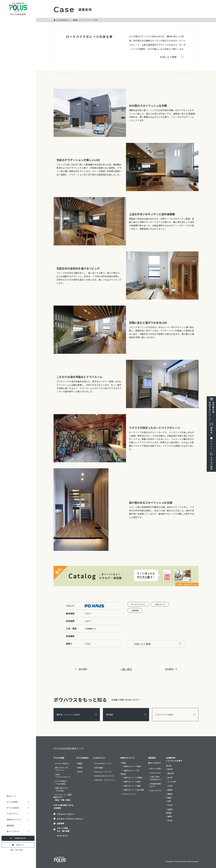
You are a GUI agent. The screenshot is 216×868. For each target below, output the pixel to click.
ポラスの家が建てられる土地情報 (63, 806)
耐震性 (80, 763)
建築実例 (10, 825)
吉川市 (170, 777)
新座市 (170, 790)
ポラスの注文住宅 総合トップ (68, 748)
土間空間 (135, 610)
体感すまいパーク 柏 (131, 770)
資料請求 (126, 715)
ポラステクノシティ (129, 794)
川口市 (170, 786)
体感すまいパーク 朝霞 (132, 786)
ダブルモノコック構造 (63, 795)
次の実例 (171, 669)
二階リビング (160, 604)
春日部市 (171, 773)
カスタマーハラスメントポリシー (70, 819)
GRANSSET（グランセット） (105, 780)
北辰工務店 (99, 768)
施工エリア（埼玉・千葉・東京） (63, 799)
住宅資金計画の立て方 (156, 785)
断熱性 (80, 768)
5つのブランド (99, 758)
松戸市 (170, 805)
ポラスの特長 (59, 758)
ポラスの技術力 (82, 758)
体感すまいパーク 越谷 (132, 782)
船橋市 (170, 809)
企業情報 (60, 823)
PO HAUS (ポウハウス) (103, 763)
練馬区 (170, 816)
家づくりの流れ (156, 768)
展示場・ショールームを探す (77, 715)
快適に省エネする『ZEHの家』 (62, 789)
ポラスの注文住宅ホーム (63, 20)
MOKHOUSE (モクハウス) (104, 776)
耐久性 (80, 772)
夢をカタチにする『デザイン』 (62, 769)
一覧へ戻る (126, 669)
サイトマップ (62, 836)
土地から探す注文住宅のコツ (156, 778)
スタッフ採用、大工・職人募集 (63, 829)
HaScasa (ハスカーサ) (103, 772)
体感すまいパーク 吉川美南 (134, 790)
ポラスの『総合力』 (62, 763)
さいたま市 (172, 782)
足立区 (170, 820)
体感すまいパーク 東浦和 (133, 777)
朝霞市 (170, 794)
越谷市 (170, 769)
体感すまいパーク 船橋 (132, 766)
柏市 (169, 801)
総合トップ (11, 796)
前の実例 (81, 669)
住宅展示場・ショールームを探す (174, 759)
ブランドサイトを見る (175, 715)
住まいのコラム (156, 790)
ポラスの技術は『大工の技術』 (61, 782)
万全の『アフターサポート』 (63, 776)
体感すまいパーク (128, 758)
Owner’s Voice (155, 773)
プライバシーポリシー (66, 814)
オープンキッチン (138, 604)
